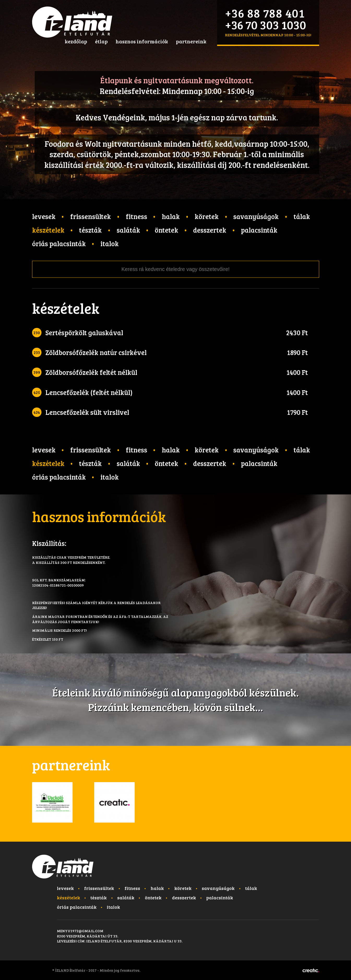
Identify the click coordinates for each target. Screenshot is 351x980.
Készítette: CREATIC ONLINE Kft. (311, 970)
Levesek (44, 216)
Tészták (90, 230)
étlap (101, 41)
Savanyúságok (256, 216)
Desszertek (210, 230)
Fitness (136, 216)
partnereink (191, 41)
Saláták (128, 230)
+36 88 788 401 (265, 13)
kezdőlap (76, 41)
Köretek (207, 216)
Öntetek (166, 230)
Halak (171, 216)
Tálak (302, 216)
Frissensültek (91, 216)
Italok (110, 243)
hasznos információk (142, 41)
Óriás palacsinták (59, 243)
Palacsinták (259, 230)
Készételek (48, 230)
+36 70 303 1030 (266, 25)
